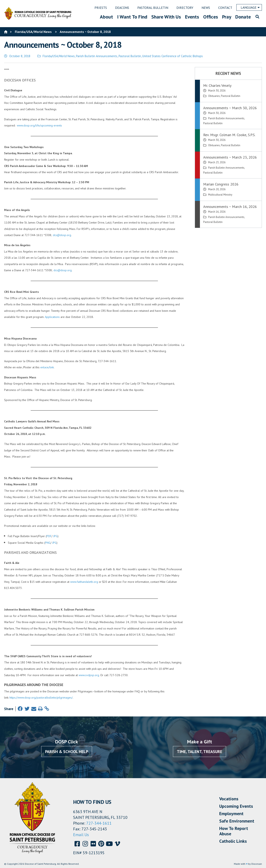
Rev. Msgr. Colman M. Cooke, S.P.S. (229, 135)
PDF (49, 536)
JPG (55, 536)
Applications (52, 317)
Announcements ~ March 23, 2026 (230, 157)
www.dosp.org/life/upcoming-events (39, 125)
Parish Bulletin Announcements (97, 56)
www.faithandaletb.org (84, 582)
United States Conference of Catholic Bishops (173, 56)
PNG (48, 543)
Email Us (81, 835)
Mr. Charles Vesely (217, 85)
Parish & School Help (67, 752)
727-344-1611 (99, 823)
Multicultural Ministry (220, 195)
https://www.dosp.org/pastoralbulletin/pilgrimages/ (41, 698)
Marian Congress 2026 (221, 184)
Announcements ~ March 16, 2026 (230, 207)
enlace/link (47, 367)
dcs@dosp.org (62, 235)
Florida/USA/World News (59, 56)
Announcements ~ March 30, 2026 (230, 108)
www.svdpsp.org (89, 675)
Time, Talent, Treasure (199, 752)
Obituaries (214, 96)
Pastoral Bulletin (130, 56)
